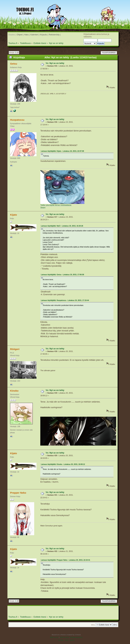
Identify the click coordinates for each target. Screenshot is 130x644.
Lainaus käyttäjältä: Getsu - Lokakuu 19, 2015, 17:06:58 (62, 275)
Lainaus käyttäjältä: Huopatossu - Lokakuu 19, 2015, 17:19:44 (65, 300)
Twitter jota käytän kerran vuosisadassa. (56, 205)
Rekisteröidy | (55, 35)
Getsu (14, 64)
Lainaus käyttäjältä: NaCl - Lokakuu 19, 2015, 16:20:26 (62, 226)
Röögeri (15, 349)
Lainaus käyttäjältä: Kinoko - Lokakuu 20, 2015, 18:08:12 (63, 464)
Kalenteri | (35, 35)
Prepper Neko (18, 493)
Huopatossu (17, 120)
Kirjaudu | (44, 35)
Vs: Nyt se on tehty (55, 63)
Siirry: (93, 625)
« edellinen (104, 49)
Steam (43, 208)
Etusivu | (12, 35)
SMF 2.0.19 (54, 637)
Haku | (27, 35)
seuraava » (114, 49)
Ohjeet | (20, 35)
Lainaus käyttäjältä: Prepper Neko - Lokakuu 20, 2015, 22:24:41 (65, 560)
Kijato (14, 215)
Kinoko (14, 391)
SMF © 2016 (64, 637)
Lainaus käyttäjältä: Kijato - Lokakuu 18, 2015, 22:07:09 (62, 151)
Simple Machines (76, 637)
